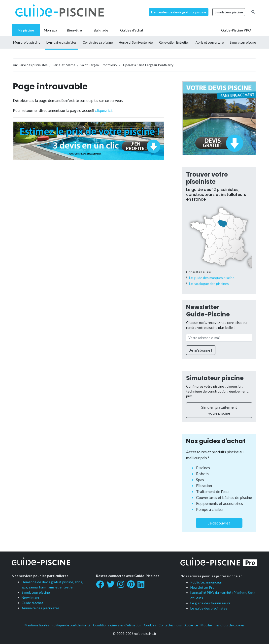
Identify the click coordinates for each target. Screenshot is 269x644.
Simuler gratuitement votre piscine (219, 410)
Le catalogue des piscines (209, 284)
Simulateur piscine (229, 12)
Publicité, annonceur (206, 582)
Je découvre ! (219, 523)
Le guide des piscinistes (209, 608)
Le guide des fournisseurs (210, 603)
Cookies (150, 625)
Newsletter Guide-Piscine (208, 311)
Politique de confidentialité (71, 625)
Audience (191, 625)
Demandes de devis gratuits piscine (179, 12)
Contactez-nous (170, 625)
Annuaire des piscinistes (41, 608)
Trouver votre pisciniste (207, 178)
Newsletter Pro (202, 587)
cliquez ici (103, 110)
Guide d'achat (32, 603)
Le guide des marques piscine (212, 278)
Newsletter (31, 598)
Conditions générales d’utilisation (117, 625)
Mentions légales (37, 625)
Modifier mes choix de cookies (222, 625)
